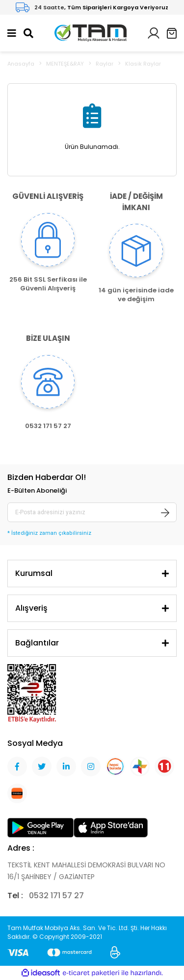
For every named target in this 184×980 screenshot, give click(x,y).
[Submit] (165, 512)
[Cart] (172, 33)
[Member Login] (154, 33)
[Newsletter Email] (92, 512)
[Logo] (91, 33)
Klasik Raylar (143, 64)
